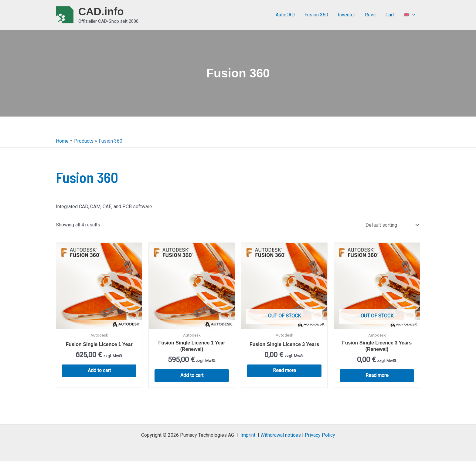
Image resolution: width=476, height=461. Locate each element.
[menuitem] (410, 15)
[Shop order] (392, 225)
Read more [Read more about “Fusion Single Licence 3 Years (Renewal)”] (377, 375)
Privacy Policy (320, 435)
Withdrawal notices (281, 435)
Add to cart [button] (99, 370)
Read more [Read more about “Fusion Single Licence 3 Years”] (284, 370)
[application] (412, 15)
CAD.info (101, 11)
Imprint (248, 435)
